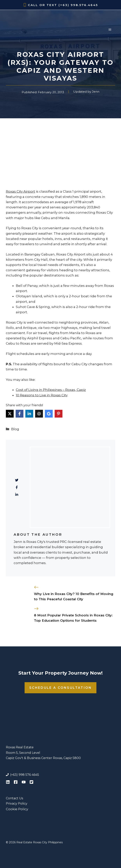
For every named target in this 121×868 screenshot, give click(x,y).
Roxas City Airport (20, 191)
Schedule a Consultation (61, 688)
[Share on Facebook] (20, 414)
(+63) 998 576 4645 (25, 775)
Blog (15, 429)
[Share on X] (10, 414)
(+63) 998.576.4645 (78, 5)
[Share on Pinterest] (59, 414)
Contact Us (14, 798)
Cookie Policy (17, 809)
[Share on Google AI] (49, 414)
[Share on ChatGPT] (39, 414)
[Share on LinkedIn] (29, 414)
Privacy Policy (17, 803)
